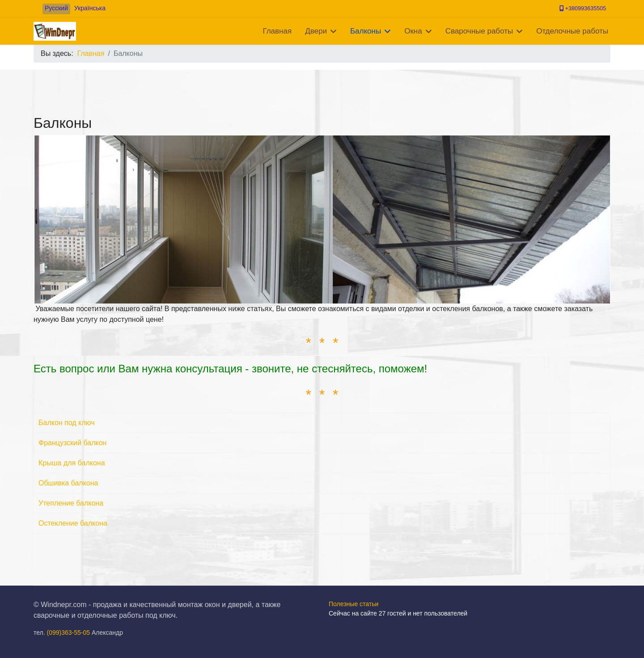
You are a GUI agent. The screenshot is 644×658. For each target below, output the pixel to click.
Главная (277, 31)
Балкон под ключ (67, 423)
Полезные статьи (354, 604)
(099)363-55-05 (69, 633)
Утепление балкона (71, 503)
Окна (413, 31)
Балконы (366, 31)
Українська (90, 8)
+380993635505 (586, 8)
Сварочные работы (479, 31)
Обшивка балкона (68, 483)
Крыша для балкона (72, 463)
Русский (56, 8)
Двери (316, 31)
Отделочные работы (572, 31)
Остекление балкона (73, 523)
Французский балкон (72, 443)
